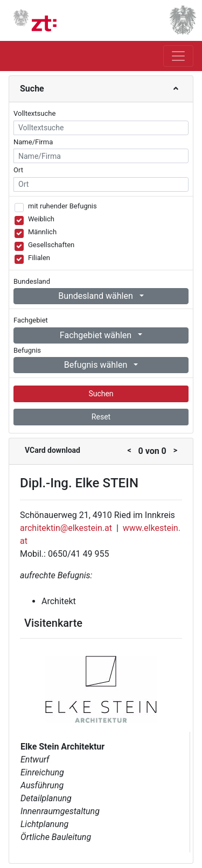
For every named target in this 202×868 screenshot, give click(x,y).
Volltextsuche (34, 113)
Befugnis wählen (97, 365)
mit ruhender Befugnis (62, 206)
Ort (18, 170)
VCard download (53, 450)
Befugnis (27, 350)
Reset (101, 417)
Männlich (42, 232)
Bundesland (32, 281)
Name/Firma (33, 142)
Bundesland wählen (97, 296)
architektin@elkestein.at (66, 528)
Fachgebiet (31, 320)
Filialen (39, 258)
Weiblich (41, 219)
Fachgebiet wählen (97, 335)
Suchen (101, 394)
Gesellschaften (51, 245)
